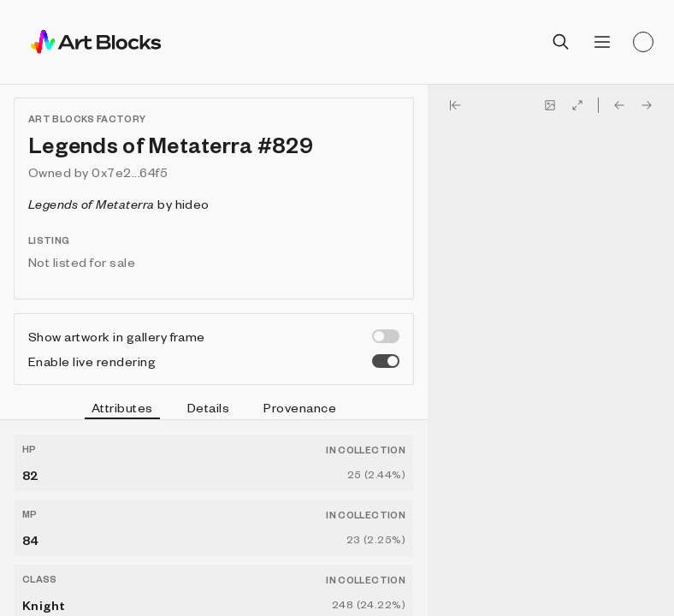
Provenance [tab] (300, 407)
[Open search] (561, 42)
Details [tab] (208, 407)
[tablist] (214, 410)
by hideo (119, 204)
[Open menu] (602, 42)
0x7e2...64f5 (130, 172)
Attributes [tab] (122, 410)
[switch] (386, 336)
